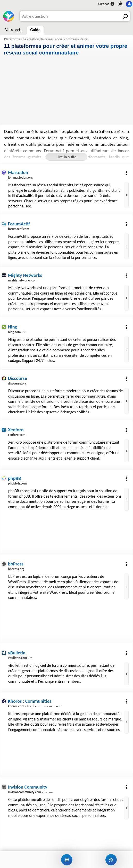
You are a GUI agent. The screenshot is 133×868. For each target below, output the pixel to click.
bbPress (16, 566)
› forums (31, 794)
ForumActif (19, 224)
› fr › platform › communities (36, 709)
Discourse (18, 380)
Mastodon (18, 172)
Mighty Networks (25, 276)
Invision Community (28, 789)
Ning (13, 328)
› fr (17, 333)
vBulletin (17, 655)
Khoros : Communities (30, 704)
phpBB (15, 480)
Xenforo (16, 432)
